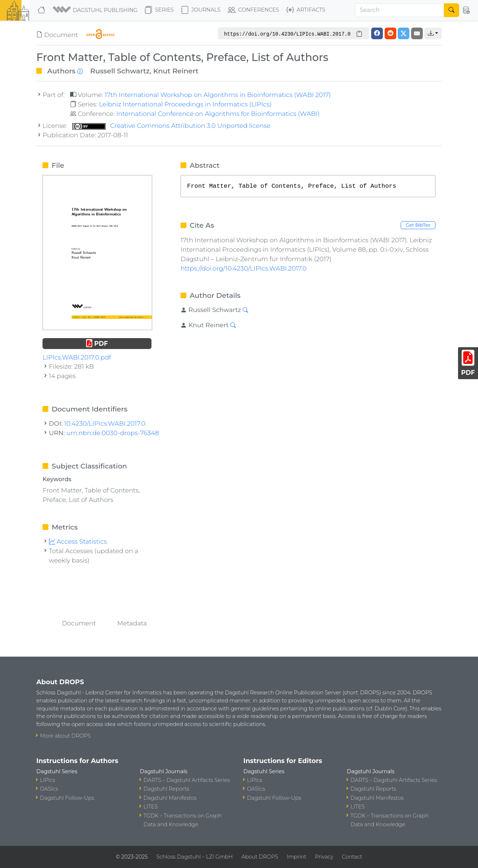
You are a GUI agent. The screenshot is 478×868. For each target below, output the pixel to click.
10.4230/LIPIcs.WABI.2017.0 (105, 423)
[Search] (400, 10)
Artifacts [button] (306, 10)
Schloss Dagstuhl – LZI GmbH (194, 857)
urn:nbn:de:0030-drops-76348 (113, 433)
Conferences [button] (254, 10)
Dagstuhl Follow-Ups (67, 798)
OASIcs (49, 789)
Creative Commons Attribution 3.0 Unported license (171, 125)
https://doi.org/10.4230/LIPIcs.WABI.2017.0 (244, 268)
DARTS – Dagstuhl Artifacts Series (187, 780)
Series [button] (159, 10)
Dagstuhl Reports (166, 789)
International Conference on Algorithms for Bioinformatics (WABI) (218, 113)
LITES (151, 807)
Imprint (296, 857)
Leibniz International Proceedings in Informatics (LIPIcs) (185, 104)
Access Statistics (78, 541)
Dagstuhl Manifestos (170, 798)
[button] (96, 10)
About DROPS (260, 857)
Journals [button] (201, 10)
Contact (352, 857)
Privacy (324, 857)
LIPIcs (48, 780)
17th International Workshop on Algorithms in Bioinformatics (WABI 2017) (218, 95)
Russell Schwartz (120, 71)
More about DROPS (65, 736)
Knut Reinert (176, 71)
